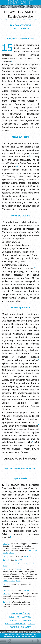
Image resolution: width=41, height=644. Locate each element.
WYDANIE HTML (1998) (15, 624)
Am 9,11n (16, 564)
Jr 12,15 (28, 564)
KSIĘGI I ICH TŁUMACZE (20, 617)
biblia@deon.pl (18, 636)
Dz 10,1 (27, 556)
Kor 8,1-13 (21, 569)
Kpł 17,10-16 (15, 581)
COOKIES (14, 627)
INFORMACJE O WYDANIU (20, 620)
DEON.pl (34, 636)
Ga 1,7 (31, 550)
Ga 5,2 (11, 553)
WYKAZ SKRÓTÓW (20, 614)
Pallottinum (20, 635)
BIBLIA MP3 (26, 627)
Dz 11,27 (28, 590)
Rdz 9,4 (7, 581)
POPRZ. (31, 624)
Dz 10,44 (18, 560)
